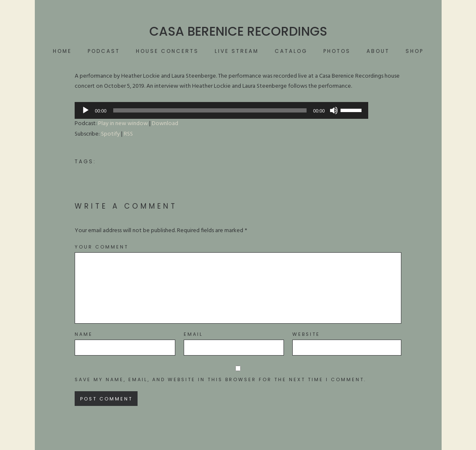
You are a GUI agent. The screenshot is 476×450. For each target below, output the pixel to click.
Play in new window (123, 124)
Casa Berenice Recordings (238, 31)
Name (84, 334)
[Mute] (334, 110)
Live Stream (237, 51)
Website (306, 334)
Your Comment (101, 247)
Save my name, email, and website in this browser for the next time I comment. (220, 380)
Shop (415, 51)
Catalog (291, 51)
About (378, 51)
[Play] (86, 110)
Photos (337, 51)
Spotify (111, 134)
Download (165, 124)
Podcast (104, 51)
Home (62, 51)
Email (193, 334)
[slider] (210, 110)
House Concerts (167, 51)
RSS (128, 134)
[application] (221, 110)
